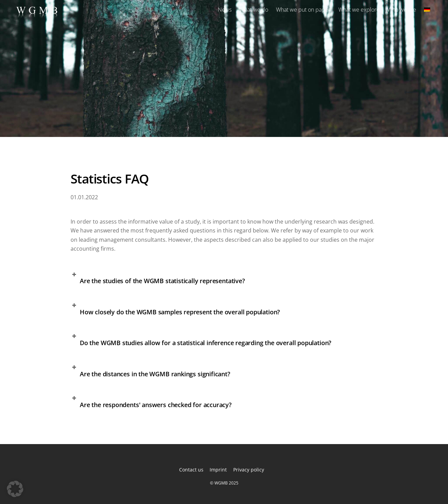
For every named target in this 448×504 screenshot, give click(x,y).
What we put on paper (303, 10)
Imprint (218, 470)
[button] (224, 280)
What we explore (359, 10)
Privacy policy (249, 470)
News (225, 10)
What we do (254, 10)
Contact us (191, 470)
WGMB (221, 483)
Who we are (402, 10)
